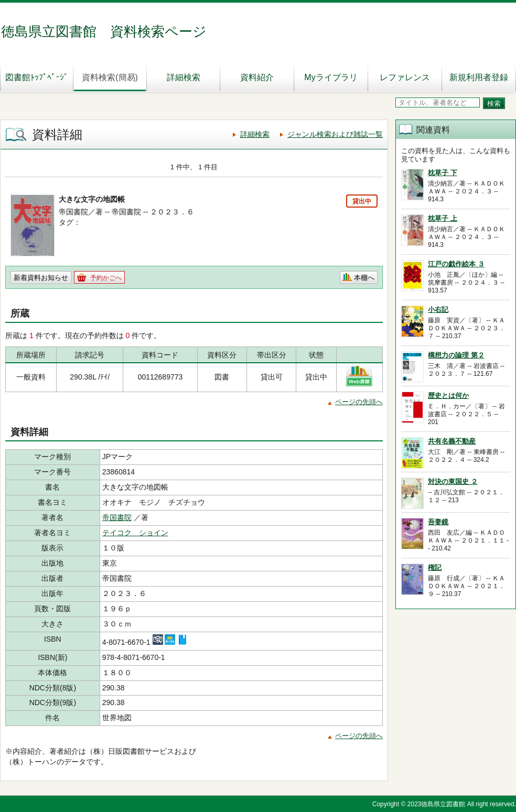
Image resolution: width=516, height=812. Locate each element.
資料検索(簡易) (110, 77)
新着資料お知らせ (41, 278)
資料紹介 (257, 77)
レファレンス (405, 77)
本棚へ (364, 278)
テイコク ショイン (135, 533)
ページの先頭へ (359, 402)
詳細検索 (184, 77)
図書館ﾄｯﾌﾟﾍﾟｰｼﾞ (37, 77)
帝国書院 (117, 517)
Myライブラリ (331, 77)
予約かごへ (106, 278)
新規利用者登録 (479, 77)
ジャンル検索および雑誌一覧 (335, 134)
